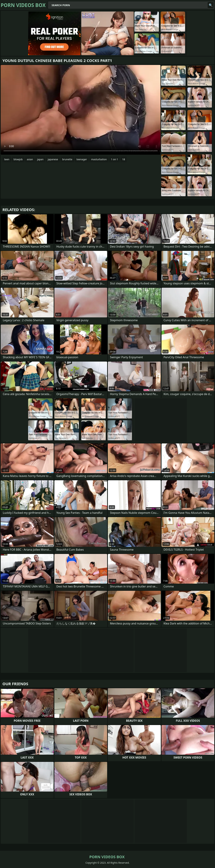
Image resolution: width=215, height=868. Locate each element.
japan (40, 159)
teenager (82, 159)
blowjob (18, 159)
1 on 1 (114, 159)
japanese (53, 159)
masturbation (99, 159)
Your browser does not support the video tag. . (81, 110)
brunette (67, 159)
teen (7, 159)
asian (30, 159)
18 (124, 159)
